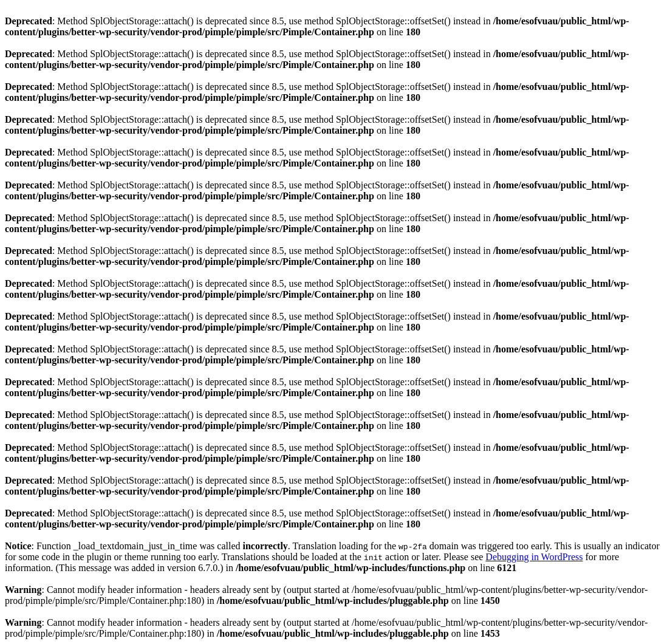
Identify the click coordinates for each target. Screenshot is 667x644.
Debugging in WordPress (534, 557)
